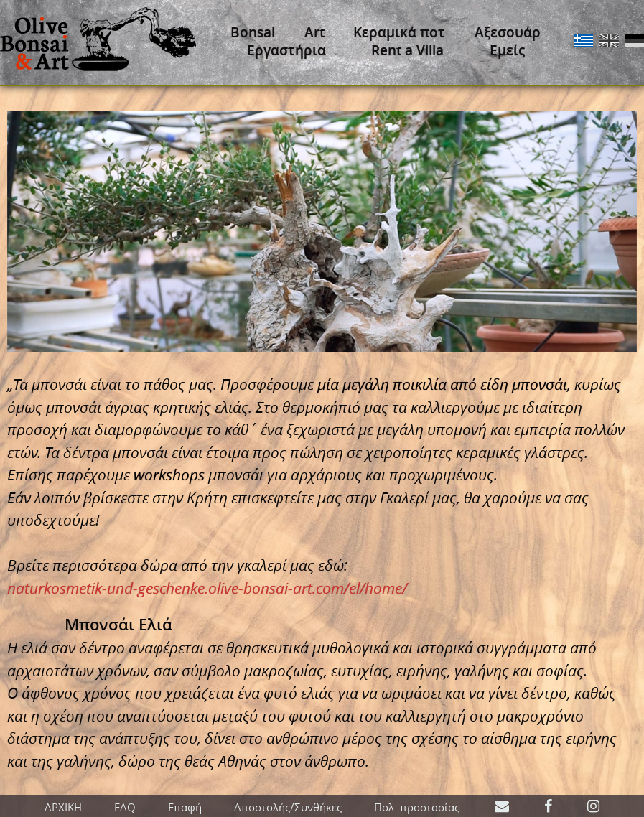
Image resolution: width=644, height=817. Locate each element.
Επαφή (185, 807)
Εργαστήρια (286, 50)
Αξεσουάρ (508, 32)
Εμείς (507, 50)
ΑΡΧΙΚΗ (63, 807)
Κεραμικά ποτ (399, 32)
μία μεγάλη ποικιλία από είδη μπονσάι (442, 384)
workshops (169, 475)
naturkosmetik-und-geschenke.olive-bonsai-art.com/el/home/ (207, 588)
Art (314, 32)
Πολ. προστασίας (417, 807)
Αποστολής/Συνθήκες (288, 807)
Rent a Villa (407, 50)
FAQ (125, 807)
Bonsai (253, 32)
